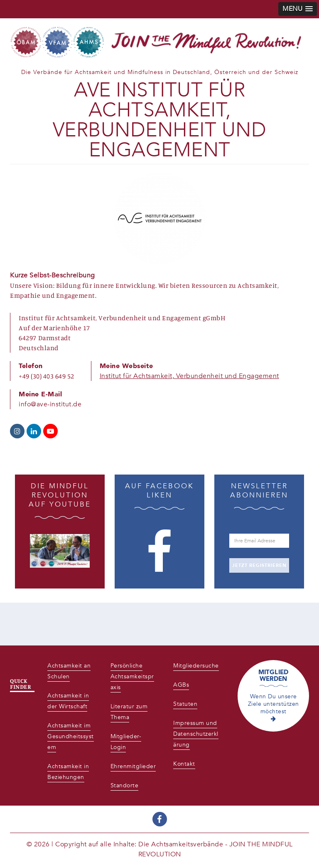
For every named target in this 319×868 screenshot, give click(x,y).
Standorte (125, 785)
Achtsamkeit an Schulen (69, 671)
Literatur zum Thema (129, 712)
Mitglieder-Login (126, 742)
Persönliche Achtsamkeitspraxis (132, 676)
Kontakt (184, 764)
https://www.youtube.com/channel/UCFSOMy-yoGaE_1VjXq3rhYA (50, 431)
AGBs (181, 685)
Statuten (185, 704)
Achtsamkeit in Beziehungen (68, 772)
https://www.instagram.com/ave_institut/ (17, 431)
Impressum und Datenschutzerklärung (196, 734)
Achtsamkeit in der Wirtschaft (68, 701)
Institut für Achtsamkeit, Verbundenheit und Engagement (189, 376)
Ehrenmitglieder (133, 766)
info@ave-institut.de (50, 404)
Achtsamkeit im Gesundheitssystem (71, 736)
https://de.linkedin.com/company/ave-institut (34, 431)
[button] (298, 9)
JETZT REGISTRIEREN (259, 565)
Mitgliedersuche (196, 666)
